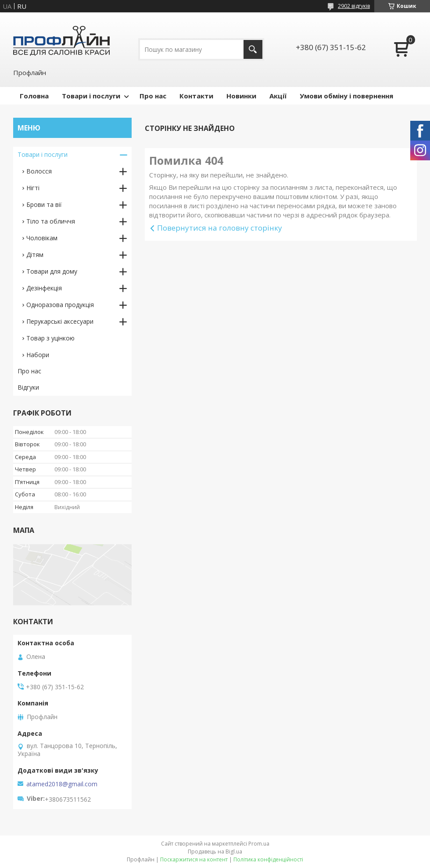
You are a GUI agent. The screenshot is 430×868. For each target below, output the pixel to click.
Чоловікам (42, 238)
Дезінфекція (44, 288)
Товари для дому (52, 271)
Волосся (39, 171)
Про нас (153, 96)
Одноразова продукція (60, 305)
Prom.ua (259, 844)
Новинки (241, 96)
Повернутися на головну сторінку (220, 228)
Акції (278, 96)
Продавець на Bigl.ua (215, 852)
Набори (38, 355)
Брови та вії (44, 204)
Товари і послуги (91, 96)
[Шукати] (253, 49)
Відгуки (28, 387)
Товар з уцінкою (50, 338)
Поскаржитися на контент (194, 859)
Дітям (35, 255)
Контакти (196, 96)
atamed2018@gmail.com (62, 784)
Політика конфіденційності (268, 859)
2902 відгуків (354, 6)
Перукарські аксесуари (60, 321)
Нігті (33, 188)
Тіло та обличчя (51, 221)
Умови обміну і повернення (346, 96)
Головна (34, 96)
